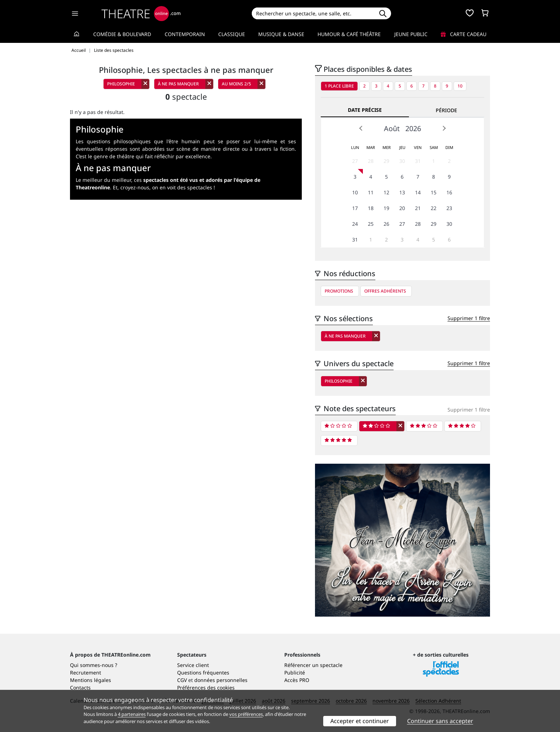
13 (402, 192)
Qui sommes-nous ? (94, 665)
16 (449, 192)
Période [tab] (446, 110)
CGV (182, 680)
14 (418, 192)
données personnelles (221, 680)
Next (444, 128)
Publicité (295, 673)
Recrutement (86, 673)
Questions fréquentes (203, 673)
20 (402, 208)
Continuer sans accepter (440, 721)
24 (355, 224)
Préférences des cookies (206, 688)
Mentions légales (91, 680)
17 (355, 208)
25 (371, 224)
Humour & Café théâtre (349, 34)
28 (371, 161)
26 (386, 224)
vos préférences (246, 714)
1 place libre (339, 86)
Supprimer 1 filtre (469, 318)
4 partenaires (132, 714)
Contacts (80, 688)
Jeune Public (411, 34)
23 (449, 208)
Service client (193, 665)
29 (386, 161)
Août (392, 128)
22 (434, 208)
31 (418, 161)
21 (418, 208)
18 (371, 208)
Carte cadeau (464, 34)
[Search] (313, 13)
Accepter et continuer (360, 721)
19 (386, 208)
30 (402, 161)
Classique (232, 34)
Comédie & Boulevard (122, 34)
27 (355, 161)
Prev (361, 128)
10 (460, 86)
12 (386, 192)
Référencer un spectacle (313, 665)
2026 (413, 128)
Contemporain (185, 34)
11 (371, 192)
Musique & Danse (281, 34)
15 (434, 192)
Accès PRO (297, 680)
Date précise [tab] (365, 110)
